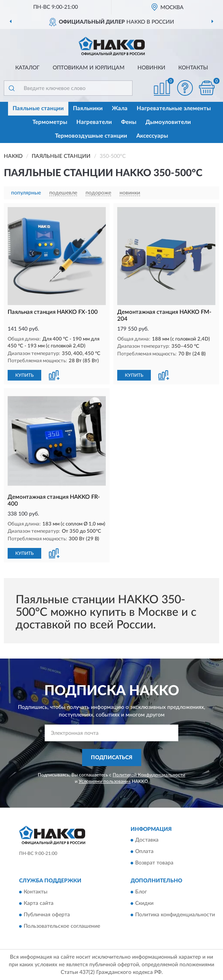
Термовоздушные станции (91, 136)
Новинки (151, 68)
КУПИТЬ (24, 375)
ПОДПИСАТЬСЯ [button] (112, 758)
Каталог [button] (27, 68)
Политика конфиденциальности (175, 915)
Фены (129, 122)
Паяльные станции (38, 108)
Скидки (144, 903)
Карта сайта (39, 903)
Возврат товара (154, 863)
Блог (141, 892)
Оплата (144, 852)
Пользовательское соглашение (62, 926)
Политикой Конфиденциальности (149, 775)
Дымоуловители (168, 122)
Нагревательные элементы (174, 108)
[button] (185, 88)
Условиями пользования (105, 781)
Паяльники (88, 108)
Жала (120, 108)
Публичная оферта (47, 915)
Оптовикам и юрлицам (89, 68)
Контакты (193, 68)
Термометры (50, 122)
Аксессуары (152, 136)
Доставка (147, 840)
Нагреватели (94, 122)
